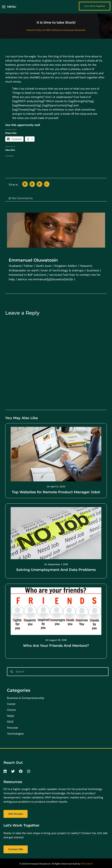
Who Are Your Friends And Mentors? (56, 646)
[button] (9, 7)
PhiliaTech (87, 864)
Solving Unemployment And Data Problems (56, 570)
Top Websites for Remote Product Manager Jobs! (56, 492)
